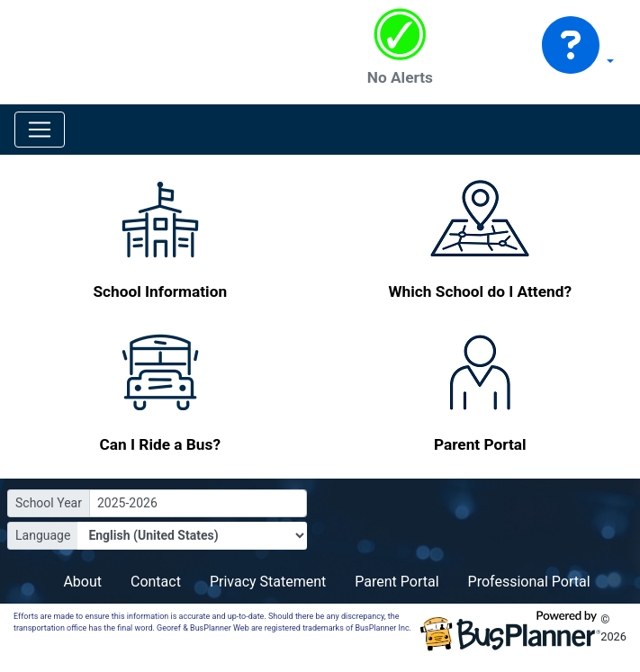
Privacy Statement (268, 582)
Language (43, 535)
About (82, 582)
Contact (156, 582)
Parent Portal (397, 582)
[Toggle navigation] (40, 130)
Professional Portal (529, 582)
